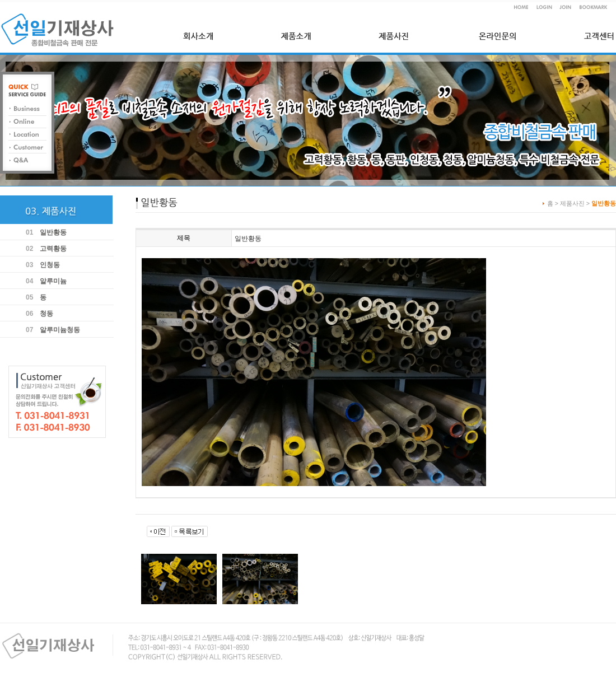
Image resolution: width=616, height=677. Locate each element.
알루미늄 (53, 281)
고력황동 (53, 249)
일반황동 (53, 232)
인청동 (50, 265)
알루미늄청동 (60, 330)
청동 (46, 314)
